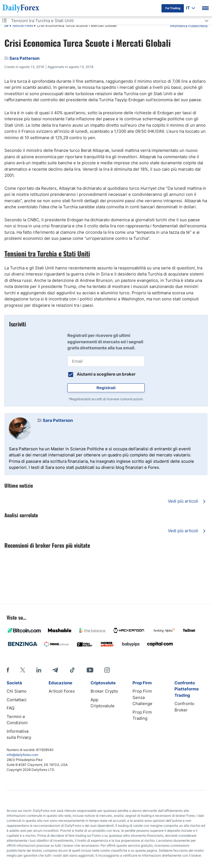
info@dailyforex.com (22, 755)
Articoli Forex (62, 691)
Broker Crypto (104, 691)
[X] (23, 670)
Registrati (106, 388)
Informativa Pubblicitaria (189, 26)
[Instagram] (107, 670)
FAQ (10, 708)
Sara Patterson (58, 420)
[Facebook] (8, 670)
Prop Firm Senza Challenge (142, 697)
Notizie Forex (23, 26)
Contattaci (17, 700)
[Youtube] (90, 670)
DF (7, 26)
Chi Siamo (17, 691)
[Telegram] (55, 670)
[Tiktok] (72, 670)
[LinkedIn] (39, 670)
